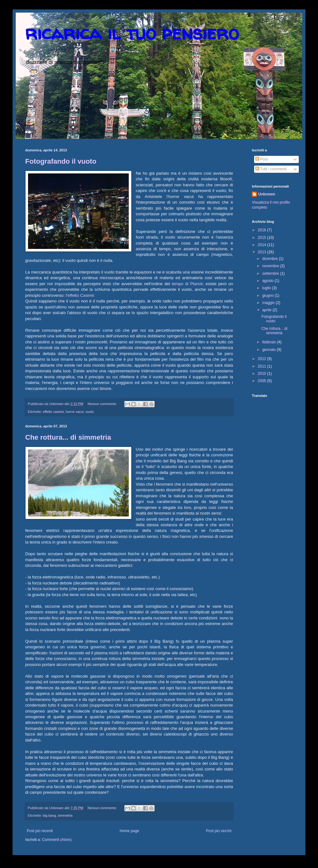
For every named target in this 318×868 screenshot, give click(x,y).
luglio (267, 288)
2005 (263, 381)
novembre (271, 266)
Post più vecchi (219, 831)
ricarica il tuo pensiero (132, 33)
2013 (263, 252)
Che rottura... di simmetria (68, 437)
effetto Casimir (81, 295)
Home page (129, 831)
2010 (263, 374)
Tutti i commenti (271, 169)
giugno (268, 296)
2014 (263, 245)
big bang (49, 815)
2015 (263, 238)
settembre (271, 273)
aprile (267, 310)
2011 (263, 366)
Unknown (267, 194)
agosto (268, 281)
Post (261, 159)
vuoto (89, 412)
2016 (263, 230)
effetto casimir (53, 412)
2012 (263, 359)
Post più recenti (40, 831)
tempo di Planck (187, 284)
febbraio (270, 342)
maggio (269, 303)
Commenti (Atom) (57, 840)
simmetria (65, 815)
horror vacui (74, 412)
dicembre (271, 259)
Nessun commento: (103, 404)
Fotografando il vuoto (61, 161)
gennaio (270, 350)
